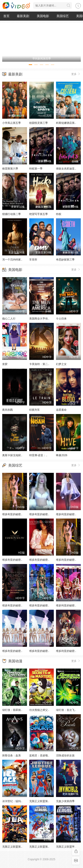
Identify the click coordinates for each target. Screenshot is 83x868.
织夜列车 (35, 410)
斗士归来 (61, 319)
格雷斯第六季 (10, 169)
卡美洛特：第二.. (39, 364)
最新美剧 (23, 16)
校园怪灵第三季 (39, 123)
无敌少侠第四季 (65, 801)
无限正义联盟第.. (39, 801)
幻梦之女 (61, 364)
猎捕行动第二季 (12, 214)
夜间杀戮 (8, 410)
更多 (76, 74)
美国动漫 (15, 661)
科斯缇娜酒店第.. (66, 123)
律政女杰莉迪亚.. (66, 169)
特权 (59, 214)
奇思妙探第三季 (65, 260)
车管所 (33, 260)
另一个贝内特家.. (12, 260)
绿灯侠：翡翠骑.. (12, 710)
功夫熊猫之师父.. (39, 710)
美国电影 (43, 16)
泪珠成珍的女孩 (65, 756)
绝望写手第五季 (39, 214)
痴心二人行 (9, 319)
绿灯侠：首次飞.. (66, 710)
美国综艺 (63, 16)
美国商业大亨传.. (39, 319)
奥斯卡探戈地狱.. (12, 455)
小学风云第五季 (12, 123)
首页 (6, 16)
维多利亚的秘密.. (12, 514)
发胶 (5, 364)
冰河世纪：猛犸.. (12, 801)
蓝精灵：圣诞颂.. (39, 756)
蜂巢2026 (62, 455)
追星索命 (61, 410)
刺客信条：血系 (12, 756)
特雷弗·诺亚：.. (38, 455)
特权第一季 (36, 169)
